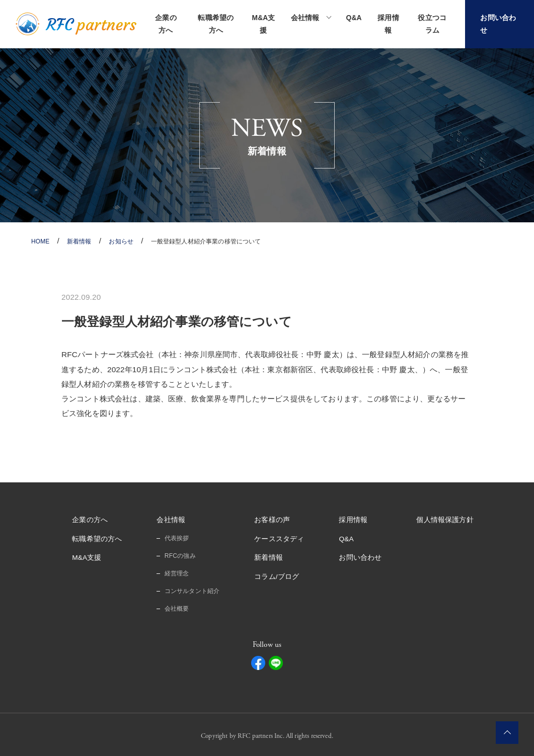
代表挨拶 (177, 538)
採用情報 (388, 24)
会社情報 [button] (305, 18)
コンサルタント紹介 (192, 590)
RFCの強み (180, 555)
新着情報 (269, 557)
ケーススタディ (279, 538)
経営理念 (177, 572)
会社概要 (177, 607)
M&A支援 (264, 24)
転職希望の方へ (216, 24)
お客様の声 (272, 520)
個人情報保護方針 (445, 520)
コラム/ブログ (277, 575)
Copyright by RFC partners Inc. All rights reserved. (267, 734)
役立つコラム (432, 24)
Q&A (354, 18)
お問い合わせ (360, 557)
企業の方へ (166, 24)
